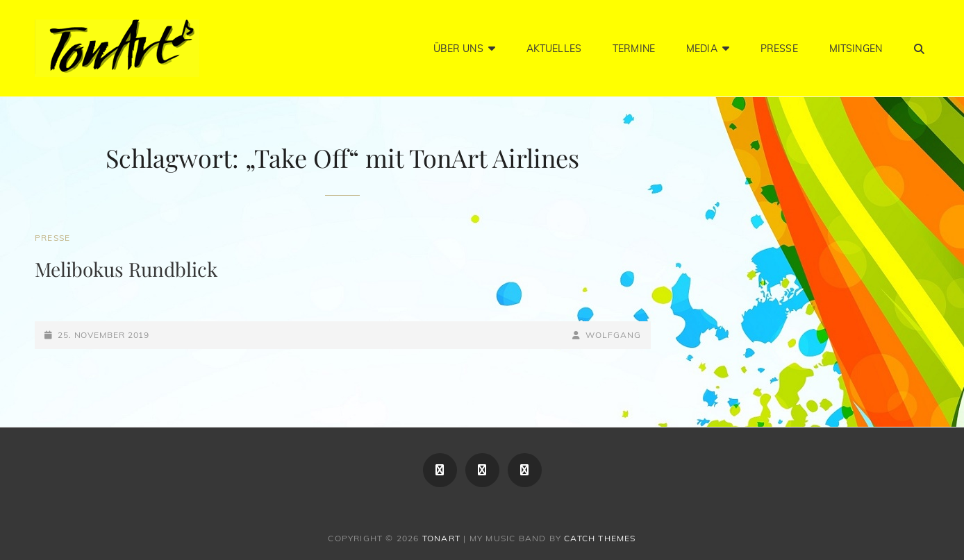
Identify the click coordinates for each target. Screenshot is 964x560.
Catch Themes (600, 538)
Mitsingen (856, 49)
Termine (634, 49)
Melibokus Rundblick (126, 269)
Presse (779, 49)
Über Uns (458, 49)
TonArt (441, 538)
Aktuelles (554, 49)
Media (702, 49)
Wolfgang (613, 335)
